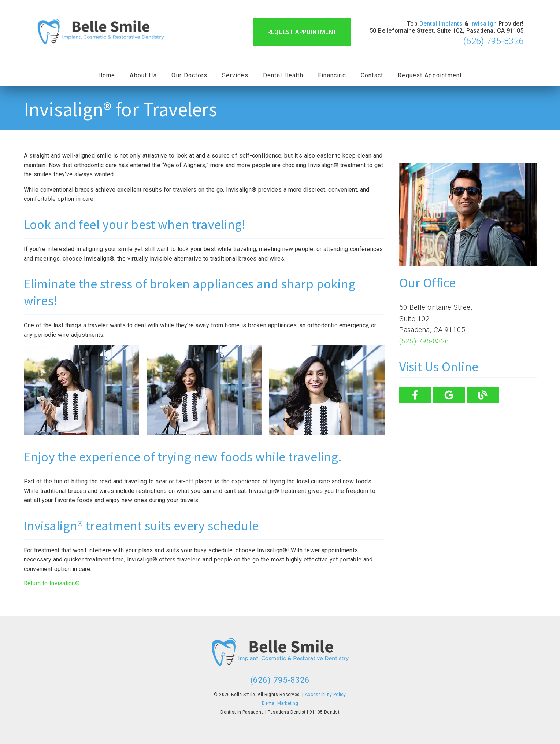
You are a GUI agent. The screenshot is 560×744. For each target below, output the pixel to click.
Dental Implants (441, 24)
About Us (143, 75)
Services (235, 75)
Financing (332, 75)
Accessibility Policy (325, 695)
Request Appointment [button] (302, 32)
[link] (101, 32)
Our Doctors (189, 75)
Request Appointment (430, 75)
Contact (372, 75)
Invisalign (484, 24)
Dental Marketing (280, 703)
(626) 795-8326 (493, 41)
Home (107, 75)
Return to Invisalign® (52, 583)
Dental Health (283, 75)
